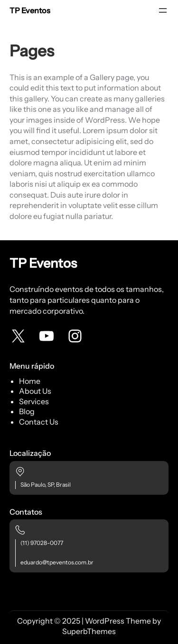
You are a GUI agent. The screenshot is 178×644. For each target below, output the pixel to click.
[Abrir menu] (163, 10)
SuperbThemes (89, 631)
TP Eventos (30, 10)
